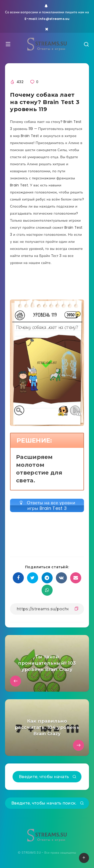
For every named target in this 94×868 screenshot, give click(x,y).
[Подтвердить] (74, 777)
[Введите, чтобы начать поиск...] (47, 777)
